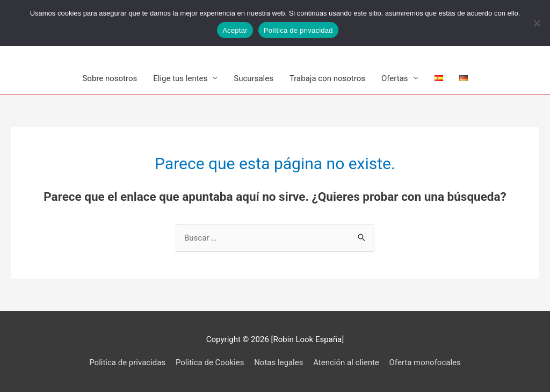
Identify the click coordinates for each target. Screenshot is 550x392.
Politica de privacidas (127, 362)
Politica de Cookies (210, 362)
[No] (537, 23)
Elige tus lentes (180, 78)
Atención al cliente (346, 362)
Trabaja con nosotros (327, 78)
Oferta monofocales (425, 362)
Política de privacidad (298, 30)
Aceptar (235, 30)
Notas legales (278, 362)
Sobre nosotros (110, 78)
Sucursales (254, 78)
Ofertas (395, 78)
